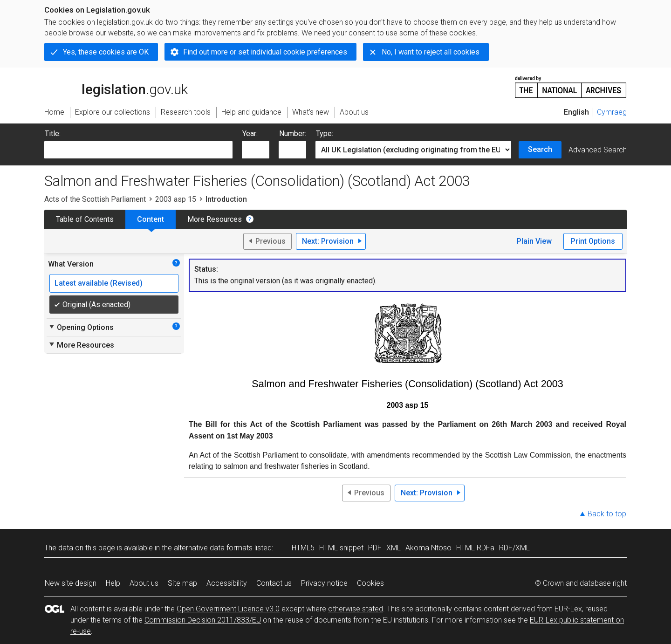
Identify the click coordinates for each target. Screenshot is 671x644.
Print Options (593, 241)
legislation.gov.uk (116, 86)
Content (151, 219)
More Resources (215, 219)
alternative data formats (213, 548)
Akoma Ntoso (428, 548)
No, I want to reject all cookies (431, 52)
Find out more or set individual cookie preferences (265, 52)
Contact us (274, 583)
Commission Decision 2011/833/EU (203, 620)
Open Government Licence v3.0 (228, 609)
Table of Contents (85, 219)
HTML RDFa (475, 548)
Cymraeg (612, 112)
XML (394, 548)
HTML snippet (341, 548)
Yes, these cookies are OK (106, 52)
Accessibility (227, 583)
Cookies (370, 583)
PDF (375, 548)
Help (113, 583)
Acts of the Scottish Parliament (95, 199)
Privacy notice (324, 583)
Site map (182, 583)
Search (540, 149)
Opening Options (81, 327)
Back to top (607, 514)
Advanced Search (598, 150)
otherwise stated (356, 609)
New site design (71, 583)
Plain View (534, 241)
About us (144, 583)
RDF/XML (514, 548)
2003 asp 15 (176, 199)
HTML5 (303, 548)
